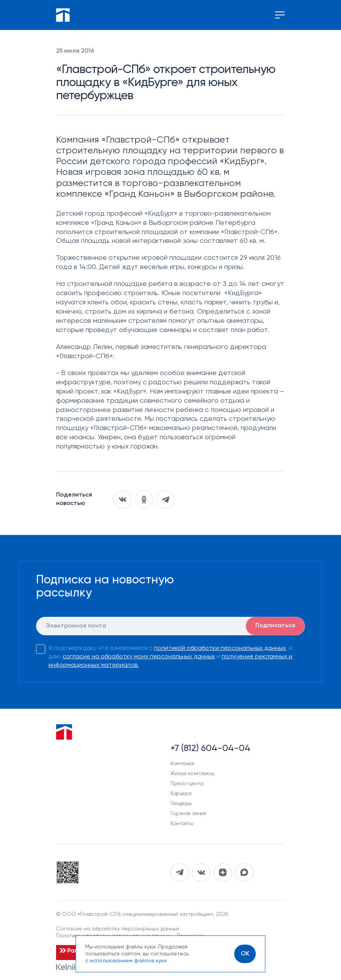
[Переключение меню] (280, 15)
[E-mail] (170, 626)
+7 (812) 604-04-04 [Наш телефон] (210, 748)
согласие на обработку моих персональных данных (139, 657)
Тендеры (181, 804)
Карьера (181, 794)
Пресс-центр (187, 784)
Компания (182, 764)
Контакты (182, 824)
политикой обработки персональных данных (220, 648)
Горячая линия (188, 814)
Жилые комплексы (193, 774)
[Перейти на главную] (63, 15)
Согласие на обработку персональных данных (118, 929)
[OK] (245, 954)
